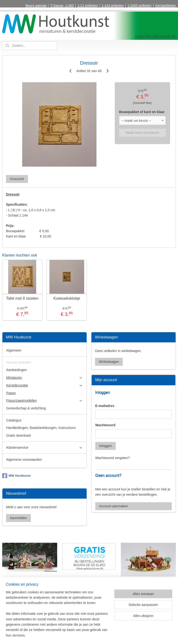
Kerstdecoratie (45, 385)
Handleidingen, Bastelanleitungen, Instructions (41, 428)
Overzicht (17, 179)
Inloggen (106, 446)
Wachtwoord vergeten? (113, 458)
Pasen (11, 393)
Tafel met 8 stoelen (22, 298)
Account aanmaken (114, 506)
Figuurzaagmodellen (45, 401)
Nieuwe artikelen (19, 362)
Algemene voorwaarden (24, 460)
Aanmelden (18, 518)
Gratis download (18, 435)
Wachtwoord (105, 425)
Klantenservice (45, 448)
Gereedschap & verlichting (26, 408)
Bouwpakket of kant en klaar (142, 112)
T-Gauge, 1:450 (62, 6)
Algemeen (14, 350)
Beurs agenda (36, 6)
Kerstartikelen (166, 6)
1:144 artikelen (113, 6)
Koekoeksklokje (67, 298)
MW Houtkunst (16, 476)
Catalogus (14, 420)
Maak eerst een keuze (142, 133)
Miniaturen (45, 378)
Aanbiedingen (17, 370)
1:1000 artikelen (139, 6)
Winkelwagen (109, 362)
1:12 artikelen (88, 6)
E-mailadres (105, 406)
